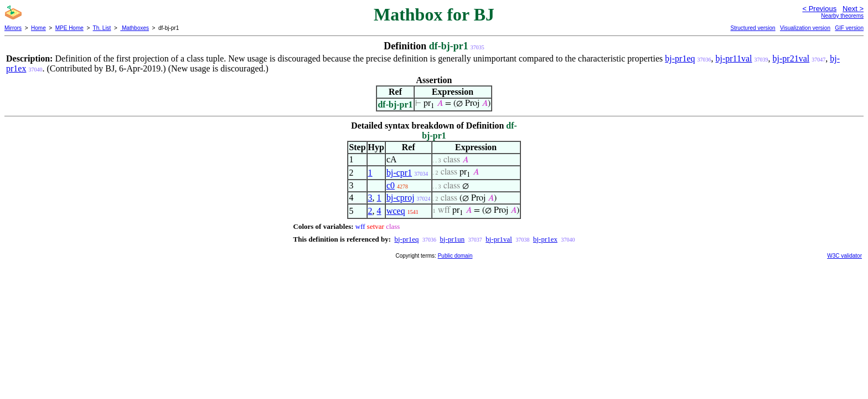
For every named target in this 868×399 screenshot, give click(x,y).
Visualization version (805, 28)
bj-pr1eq (680, 58)
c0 (391, 185)
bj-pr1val (499, 239)
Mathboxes (135, 28)
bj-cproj (401, 198)
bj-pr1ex (545, 239)
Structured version (753, 28)
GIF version (849, 28)
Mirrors (13, 28)
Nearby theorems (842, 16)
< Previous (819, 9)
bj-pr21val (791, 58)
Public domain (455, 256)
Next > (853, 9)
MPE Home (69, 28)
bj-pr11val (733, 58)
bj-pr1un (453, 239)
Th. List (102, 28)
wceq (396, 211)
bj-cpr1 (399, 173)
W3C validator (844, 256)
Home (38, 28)
